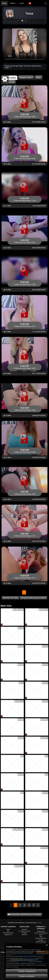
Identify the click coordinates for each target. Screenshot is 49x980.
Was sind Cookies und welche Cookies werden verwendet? (29, 955)
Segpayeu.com (8, 935)
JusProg (39, 923)
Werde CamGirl (41, 931)
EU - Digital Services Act (25, 931)
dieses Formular (37, 960)
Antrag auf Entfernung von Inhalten (33, 598)
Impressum (24, 935)
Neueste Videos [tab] (9, 78)
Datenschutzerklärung (41, 938)
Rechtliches (24, 929)
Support (8, 929)
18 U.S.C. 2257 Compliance (41, 933)
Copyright (24, 933)
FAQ (8, 931)
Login (21, 3)
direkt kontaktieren (23, 962)
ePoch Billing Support (8, 933)
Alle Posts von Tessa (10, 598)
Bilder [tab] (39, 78)
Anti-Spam (41, 940)
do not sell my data (40, 963)
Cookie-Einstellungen (41, 942)
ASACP (41, 935)
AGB (41, 937)
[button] (30, 3)
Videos (12, 3)
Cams (4, 3)
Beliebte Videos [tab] (26, 78)
